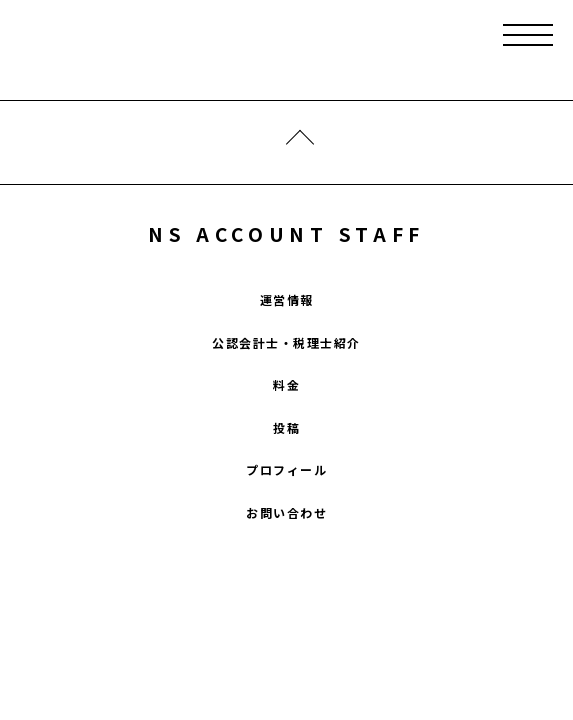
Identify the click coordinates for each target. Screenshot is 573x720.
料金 (286, 384)
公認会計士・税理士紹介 (286, 342)
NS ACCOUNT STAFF (286, 233)
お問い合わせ (286, 512)
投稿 (286, 427)
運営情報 (287, 299)
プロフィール (286, 469)
